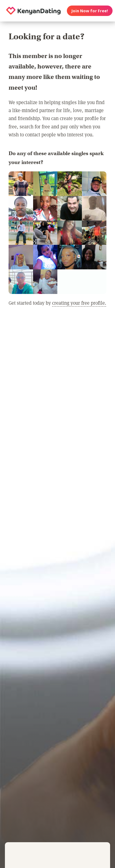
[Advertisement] (57, 386)
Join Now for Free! (90, 11)
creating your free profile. (79, 303)
